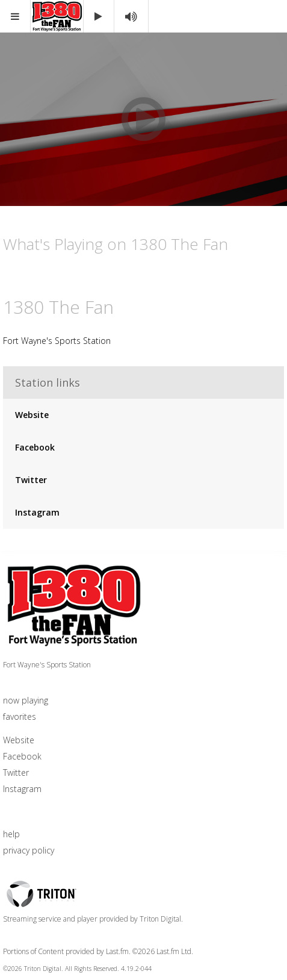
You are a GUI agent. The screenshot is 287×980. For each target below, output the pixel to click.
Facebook (35, 447)
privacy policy (29, 850)
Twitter (31, 480)
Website (32, 415)
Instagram (37, 512)
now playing (26, 700)
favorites (20, 716)
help (11, 834)
